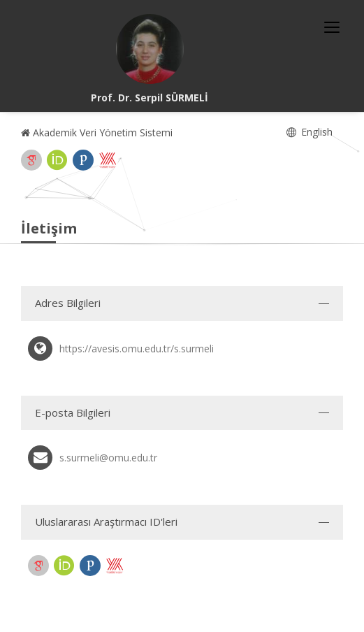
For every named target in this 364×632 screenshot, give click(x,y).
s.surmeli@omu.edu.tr (108, 458)
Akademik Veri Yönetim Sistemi (97, 132)
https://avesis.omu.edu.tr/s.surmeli (137, 349)
